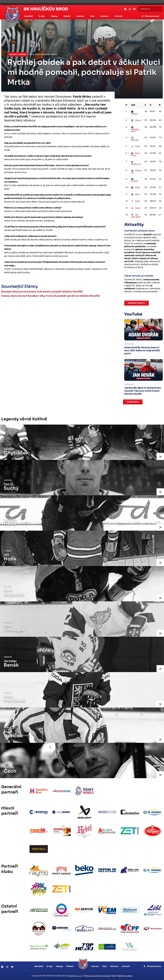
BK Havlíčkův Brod (46, 9)
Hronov (136, 120)
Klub (105, 966)
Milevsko (135, 139)
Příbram (134, 113)
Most (135, 194)
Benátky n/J (136, 163)
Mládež (70, 966)
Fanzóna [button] (80, 16)
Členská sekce (150, 16)
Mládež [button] (67, 16)
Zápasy (59, 966)
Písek (135, 201)
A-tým (49, 966)
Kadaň (136, 208)
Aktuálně (39, 966)
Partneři (118, 16)
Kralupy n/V (136, 172)
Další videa (133, 402)
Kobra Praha (135, 154)
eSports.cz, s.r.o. (76, 976)
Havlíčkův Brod (135, 129)
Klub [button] (93, 16)
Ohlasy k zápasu (18, 54)
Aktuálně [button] (29, 16)
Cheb (135, 146)
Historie (114, 966)
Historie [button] (105, 16)
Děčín (135, 187)
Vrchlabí (134, 180)
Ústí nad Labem (136, 216)
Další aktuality (137, 303)
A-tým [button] (42, 16)
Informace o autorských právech (97, 976)
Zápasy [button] (54, 16)
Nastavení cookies (125, 976)
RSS (114, 976)
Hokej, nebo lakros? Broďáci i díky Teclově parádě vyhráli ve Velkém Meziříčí (50, 296)
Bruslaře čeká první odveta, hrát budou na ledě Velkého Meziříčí (42, 292)
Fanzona (95, 966)
